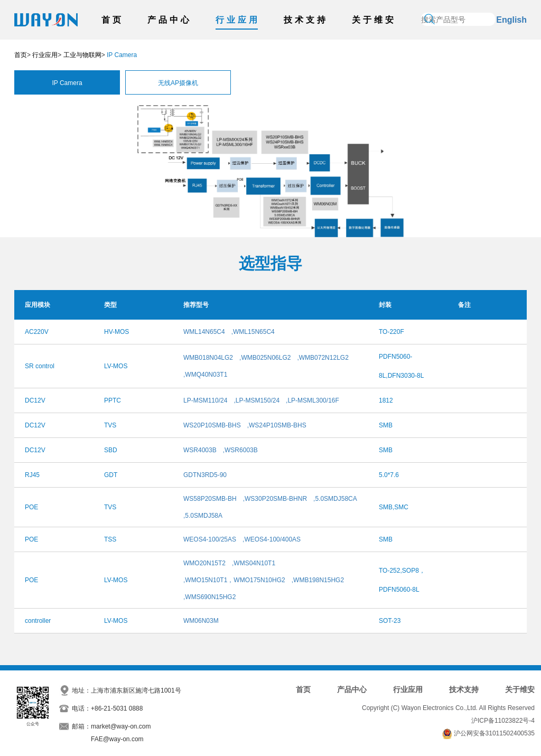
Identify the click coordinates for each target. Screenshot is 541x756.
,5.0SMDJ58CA (335, 499)
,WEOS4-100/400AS (272, 539)
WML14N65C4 (204, 332)
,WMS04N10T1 (254, 563)
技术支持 (306, 20)
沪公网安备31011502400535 (494, 733)
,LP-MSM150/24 (256, 400)
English (511, 20)
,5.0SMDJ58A (203, 516)
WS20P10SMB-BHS (212, 425)
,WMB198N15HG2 (318, 580)
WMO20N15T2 (204, 563)
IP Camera (67, 83)
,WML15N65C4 (253, 332)
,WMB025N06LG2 (265, 358)
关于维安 (374, 20)
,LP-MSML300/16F (313, 400)
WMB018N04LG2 (208, 358)
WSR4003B (200, 450)
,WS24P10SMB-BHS (277, 425)
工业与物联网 (82, 55)
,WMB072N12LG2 (323, 358)
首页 (113, 20)
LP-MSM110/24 (205, 400)
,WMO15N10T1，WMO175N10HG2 (234, 580)
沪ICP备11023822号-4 (503, 721)
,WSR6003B (240, 450)
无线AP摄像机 (178, 83)
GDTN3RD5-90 (205, 475)
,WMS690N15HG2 (209, 597)
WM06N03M (201, 621)
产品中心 (170, 20)
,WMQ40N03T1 (205, 375)
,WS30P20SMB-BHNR (275, 499)
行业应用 (238, 20)
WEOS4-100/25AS (210, 539)
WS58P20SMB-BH (210, 499)
